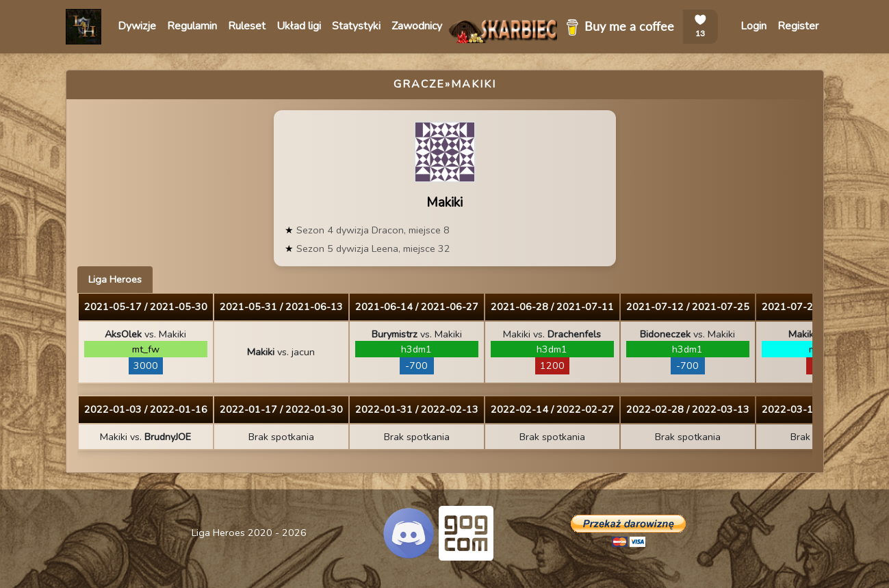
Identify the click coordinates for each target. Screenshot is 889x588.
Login (753, 26)
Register (798, 26)
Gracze (419, 84)
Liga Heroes (115, 279)
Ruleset (247, 26)
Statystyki (356, 26)
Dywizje (137, 26)
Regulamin (192, 26)
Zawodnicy (417, 26)
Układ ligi (299, 26)
